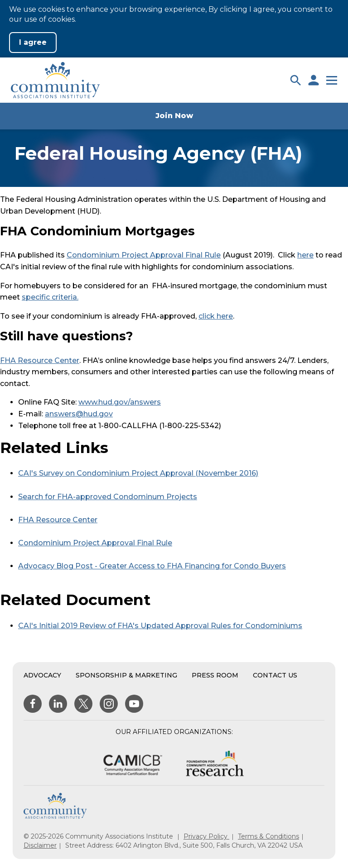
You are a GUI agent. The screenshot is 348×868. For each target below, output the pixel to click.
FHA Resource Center (40, 360)
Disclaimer (40, 845)
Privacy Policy (206, 836)
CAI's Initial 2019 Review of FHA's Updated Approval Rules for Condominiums (160, 626)
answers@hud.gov (79, 414)
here (305, 255)
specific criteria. (50, 297)
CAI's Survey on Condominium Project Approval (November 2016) (138, 473)
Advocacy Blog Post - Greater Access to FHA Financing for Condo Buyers (152, 566)
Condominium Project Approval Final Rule (144, 255)
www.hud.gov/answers (120, 402)
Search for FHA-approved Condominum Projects (108, 497)
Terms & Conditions (268, 836)
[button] (295, 80)
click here (216, 316)
